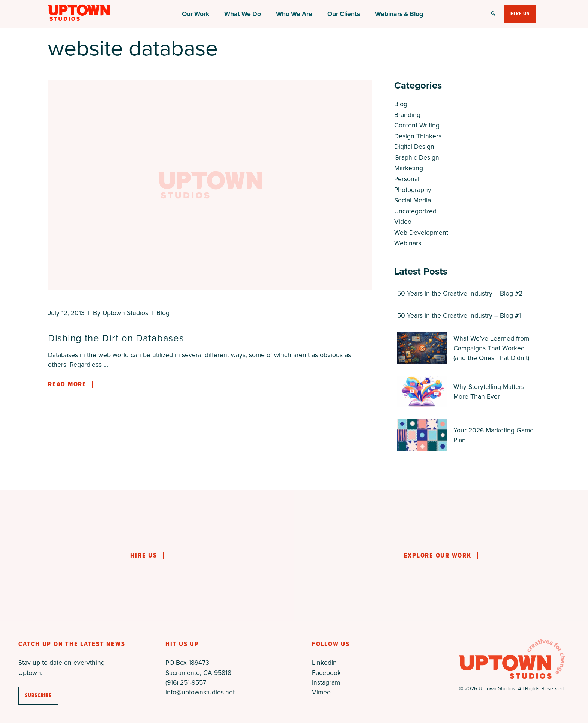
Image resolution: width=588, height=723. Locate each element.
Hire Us (520, 14)
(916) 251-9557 (186, 682)
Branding (407, 115)
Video (403, 222)
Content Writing (417, 125)
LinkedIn (324, 663)
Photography (413, 190)
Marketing (409, 168)
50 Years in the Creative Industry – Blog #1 (459, 315)
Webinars (408, 243)
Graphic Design (417, 157)
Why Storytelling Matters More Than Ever (489, 391)
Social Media (412, 200)
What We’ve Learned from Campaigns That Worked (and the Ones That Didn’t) (491, 348)
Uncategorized (415, 211)
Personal (407, 179)
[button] (493, 14)
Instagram (326, 682)
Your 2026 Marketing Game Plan (493, 435)
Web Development (421, 232)
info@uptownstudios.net (200, 692)
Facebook (326, 673)
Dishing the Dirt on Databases (116, 338)
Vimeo (321, 692)
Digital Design (414, 147)
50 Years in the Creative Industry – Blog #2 (460, 293)
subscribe (38, 695)
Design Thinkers (418, 136)
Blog (163, 313)
